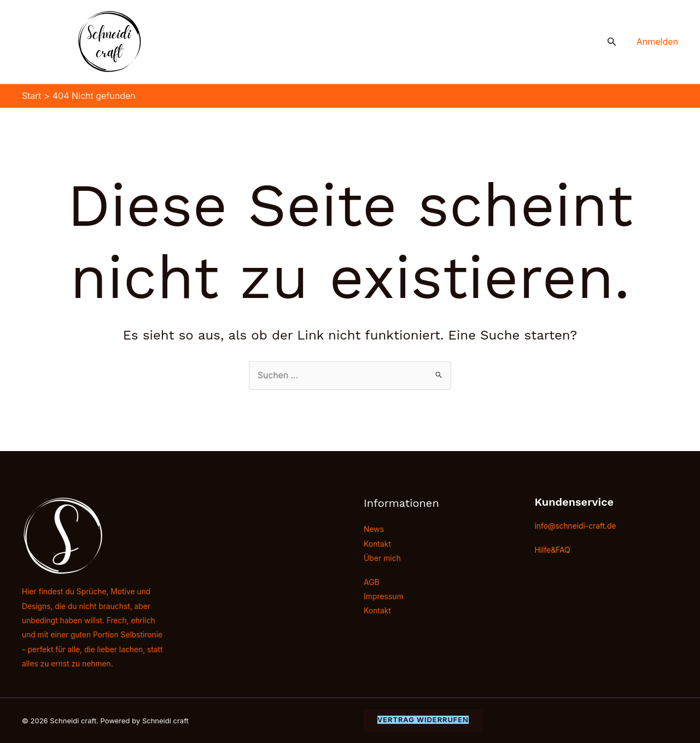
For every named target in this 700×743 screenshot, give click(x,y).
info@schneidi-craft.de (576, 525)
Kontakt (377, 543)
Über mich (382, 558)
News (374, 529)
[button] (612, 42)
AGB (372, 582)
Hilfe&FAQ (553, 549)
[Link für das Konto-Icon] (657, 42)
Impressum (384, 596)
